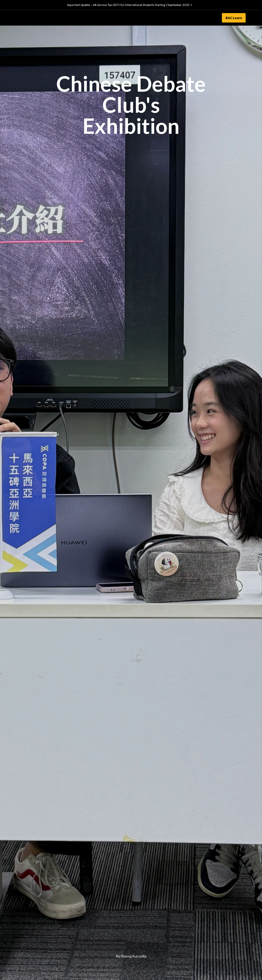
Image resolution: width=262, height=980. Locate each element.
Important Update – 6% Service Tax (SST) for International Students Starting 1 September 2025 (130, 5)
